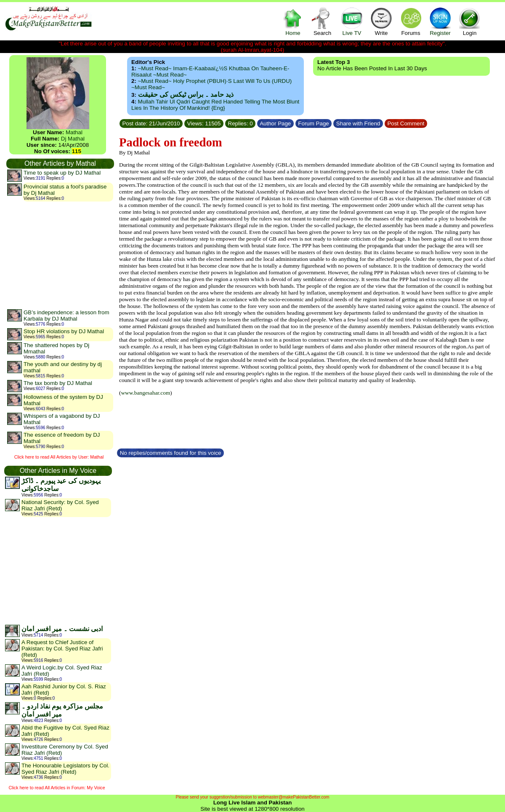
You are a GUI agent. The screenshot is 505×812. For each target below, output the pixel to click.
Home (293, 21)
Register (440, 21)
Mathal (74, 132)
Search (322, 21)
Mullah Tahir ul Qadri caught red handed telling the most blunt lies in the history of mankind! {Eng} (215, 105)
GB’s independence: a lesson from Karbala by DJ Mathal (66, 316)
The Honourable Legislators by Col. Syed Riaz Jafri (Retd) (65, 769)
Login (470, 21)
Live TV (352, 21)
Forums (411, 21)
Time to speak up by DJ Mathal (62, 173)
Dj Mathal (73, 139)
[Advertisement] (60, 255)
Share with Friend (358, 123)
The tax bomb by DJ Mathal (58, 383)
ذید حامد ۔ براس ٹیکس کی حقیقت (186, 94)
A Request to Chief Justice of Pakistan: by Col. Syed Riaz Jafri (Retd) (62, 649)
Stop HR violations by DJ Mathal (64, 331)
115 (77, 151)
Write (381, 21)
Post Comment (406, 123)
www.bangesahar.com (145, 393)
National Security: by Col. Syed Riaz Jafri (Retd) (60, 505)
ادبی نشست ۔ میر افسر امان (62, 629)
